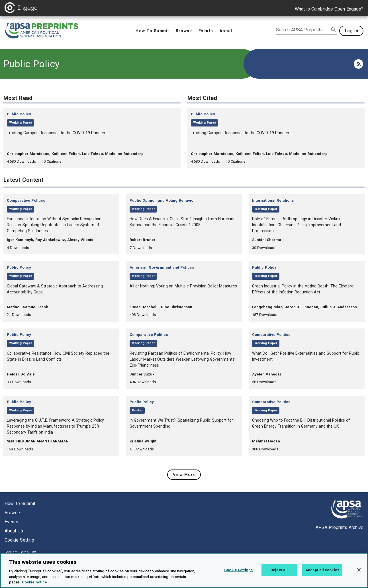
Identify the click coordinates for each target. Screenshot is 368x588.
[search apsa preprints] (302, 30)
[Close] (359, 574)
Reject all (279, 574)
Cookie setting (19, 540)
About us (14, 531)
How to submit (20, 504)
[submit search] (334, 30)
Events (11, 522)
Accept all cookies (322, 574)
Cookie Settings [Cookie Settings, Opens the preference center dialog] (238, 574)
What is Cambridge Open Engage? (329, 9)
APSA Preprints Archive (340, 527)
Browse (12, 513)
